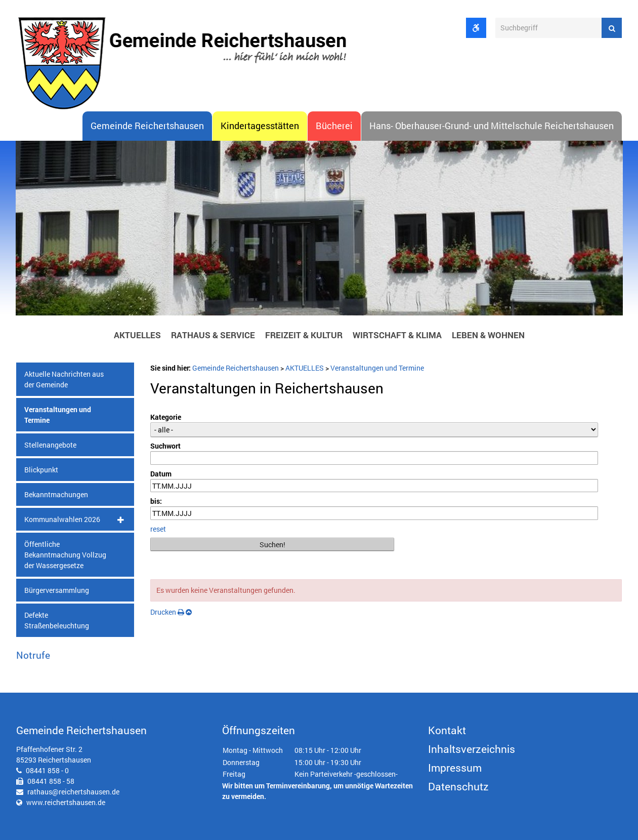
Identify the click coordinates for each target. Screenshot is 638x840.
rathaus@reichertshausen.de (73, 792)
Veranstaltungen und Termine (58, 415)
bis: (156, 502)
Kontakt (447, 730)
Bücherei (334, 126)
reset (158, 529)
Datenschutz (458, 786)
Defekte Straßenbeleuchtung (57, 620)
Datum (161, 474)
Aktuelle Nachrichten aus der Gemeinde (64, 379)
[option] (319, 231)
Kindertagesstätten (260, 126)
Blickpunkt (41, 470)
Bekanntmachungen (56, 494)
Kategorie (166, 417)
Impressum (455, 768)
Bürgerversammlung (57, 590)
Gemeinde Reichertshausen (147, 126)
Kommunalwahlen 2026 (62, 519)
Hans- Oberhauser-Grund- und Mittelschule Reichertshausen (492, 126)
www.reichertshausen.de (66, 802)
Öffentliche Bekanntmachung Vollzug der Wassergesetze (65, 555)
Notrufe (33, 655)
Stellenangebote (50, 445)
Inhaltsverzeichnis (472, 749)
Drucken (167, 612)
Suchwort (165, 446)
